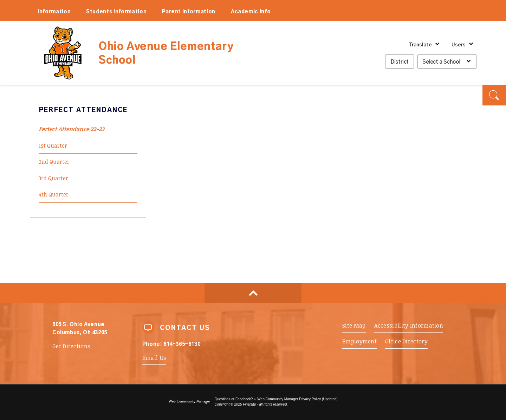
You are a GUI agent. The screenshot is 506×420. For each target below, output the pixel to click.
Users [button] (459, 45)
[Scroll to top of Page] (253, 293)
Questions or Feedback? (233, 399)
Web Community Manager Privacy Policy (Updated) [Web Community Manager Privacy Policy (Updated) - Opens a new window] (297, 399)
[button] (494, 95)
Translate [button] (420, 45)
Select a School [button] (441, 62)
